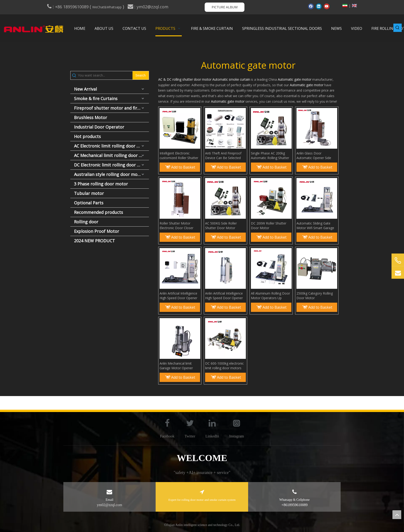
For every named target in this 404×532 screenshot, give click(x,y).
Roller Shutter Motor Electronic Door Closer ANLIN (176, 226)
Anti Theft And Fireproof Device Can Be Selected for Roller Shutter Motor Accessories (223, 156)
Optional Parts (89, 203)
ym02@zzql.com (153, 7)
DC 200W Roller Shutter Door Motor (269, 226)
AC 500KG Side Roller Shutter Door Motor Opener (221, 226)
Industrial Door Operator (99, 127)
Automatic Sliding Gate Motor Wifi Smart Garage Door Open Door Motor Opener (315, 226)
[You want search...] (105, 75)
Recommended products (99, 212)
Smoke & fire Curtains (96, 98)
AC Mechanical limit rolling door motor (111, 155)
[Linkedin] (319, 6)
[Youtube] (327, 6)
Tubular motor (89, 193)
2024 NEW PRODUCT (94, 241)
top (397, 515)
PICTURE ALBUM (225, 7)
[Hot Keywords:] (398, 28)
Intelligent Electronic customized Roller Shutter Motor (179, 156)
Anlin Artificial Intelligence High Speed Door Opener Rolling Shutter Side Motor (179, 296)
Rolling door (86, 222)
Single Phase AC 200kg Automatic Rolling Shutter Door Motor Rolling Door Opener (270, 156)
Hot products (87, 136)
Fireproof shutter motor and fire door (111, 108)
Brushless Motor (91, 117)
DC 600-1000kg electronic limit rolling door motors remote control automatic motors (225, 366)
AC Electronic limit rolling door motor (111, 146)
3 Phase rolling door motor (101, 184)
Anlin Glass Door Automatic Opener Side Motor (314, 156)
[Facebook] (311, 6)
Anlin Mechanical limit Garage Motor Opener (176, 366)
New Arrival (85, 89)
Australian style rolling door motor (109, 174)
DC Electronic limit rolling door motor (111, 165)
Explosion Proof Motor (97, 231)
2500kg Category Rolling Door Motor (315, 296)
